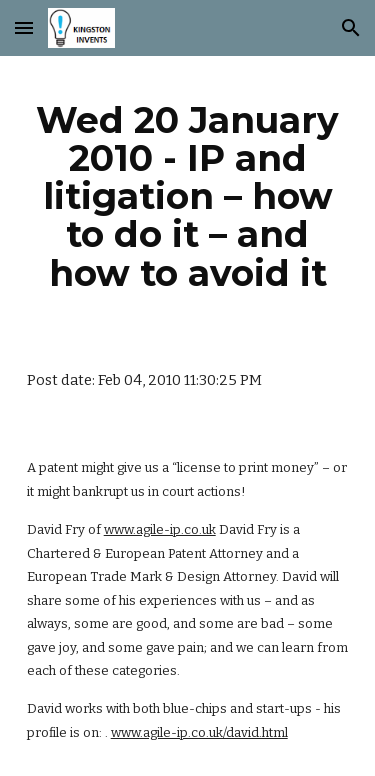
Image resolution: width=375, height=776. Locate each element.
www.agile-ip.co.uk (160, 529)
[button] (24, 27)
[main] (188, 196)
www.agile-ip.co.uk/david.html (199, 732)
